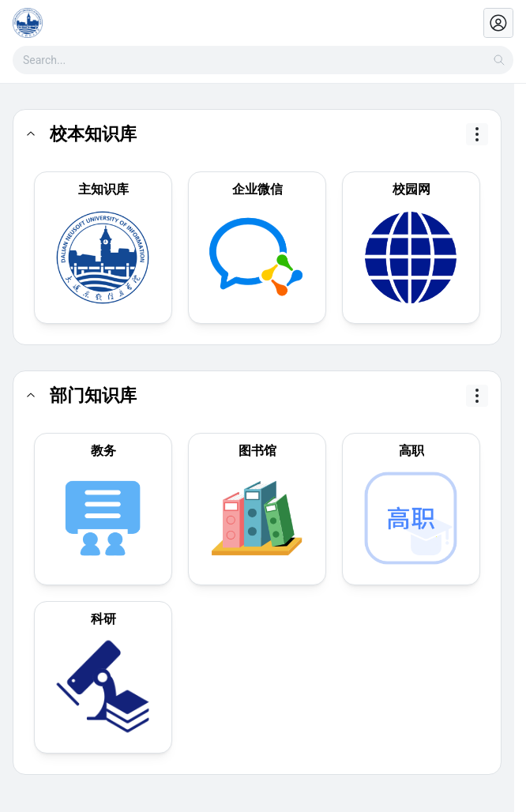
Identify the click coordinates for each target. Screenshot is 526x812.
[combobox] (263, 60)
